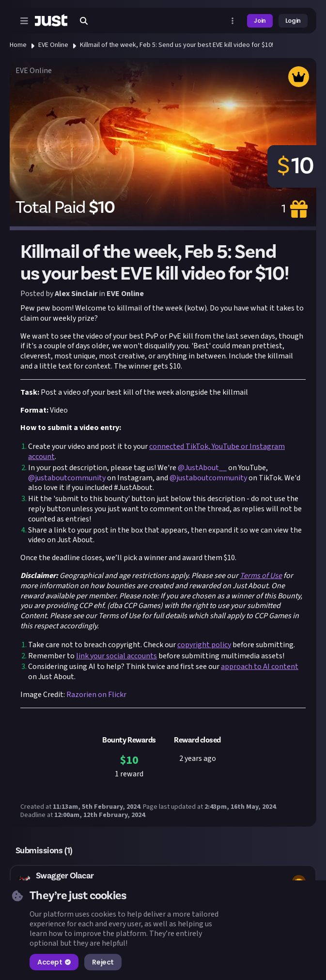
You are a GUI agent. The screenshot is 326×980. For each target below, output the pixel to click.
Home (18, 45)
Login (293, 21)
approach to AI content (260, 667)
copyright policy (204, 645)
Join (260, 21)
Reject (103, 962)
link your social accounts (116, 656)
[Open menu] (24, 21)
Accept (54, 962)
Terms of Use (261, 576)
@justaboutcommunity (67, 478)
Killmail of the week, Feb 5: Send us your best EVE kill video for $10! (177, 45)
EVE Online (53, 45)
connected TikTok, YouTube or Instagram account (156, 452)
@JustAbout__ (202, 468)
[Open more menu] (233, 21)
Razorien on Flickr (96, 695)
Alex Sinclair (76, 294)
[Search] (84, 21)
